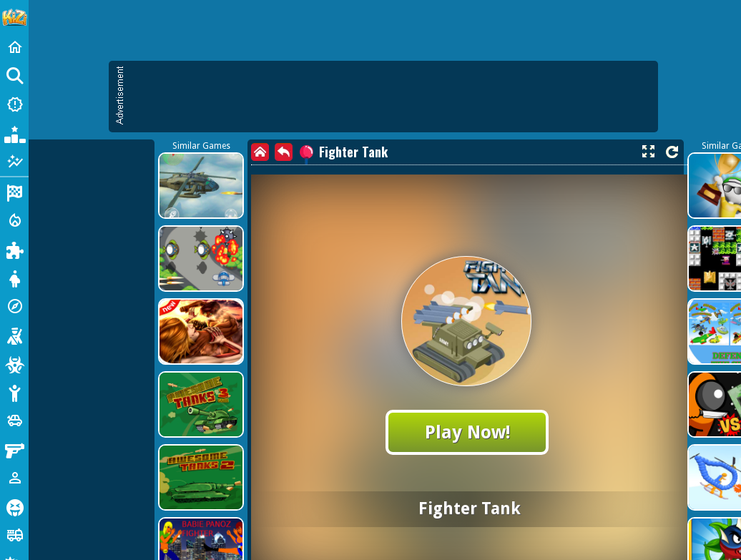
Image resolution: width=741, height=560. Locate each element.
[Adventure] (14, 306)
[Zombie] (14, 363)
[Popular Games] (14, 133)
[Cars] (14, 421)
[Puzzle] (14, 249)
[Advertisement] (311, 164)
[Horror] (14, 506)
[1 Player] (14, 478)
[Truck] (14, 535)
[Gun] (14, 449)
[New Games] (14, 104)
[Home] (14, 47)
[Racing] (14, 192)
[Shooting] (14, 335)
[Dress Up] (14, 277)
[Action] (14, 220)
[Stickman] (14, 392)
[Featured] (14, 162)
